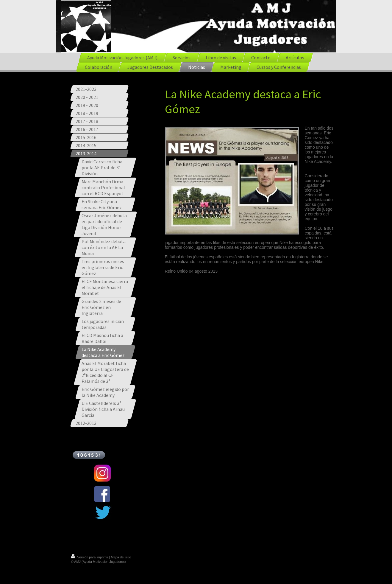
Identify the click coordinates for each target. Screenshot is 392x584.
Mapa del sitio (121, 557)
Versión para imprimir (90, 557)
